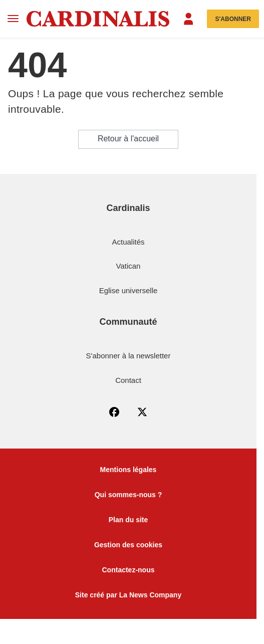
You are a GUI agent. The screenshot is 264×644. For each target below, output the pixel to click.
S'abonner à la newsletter (128, 356)
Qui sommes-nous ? (128, 495)
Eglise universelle (128, 290)
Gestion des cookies (128, 545)
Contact (128, 380)
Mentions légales (128, 470)
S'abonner (233, 19)
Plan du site (128, 520)
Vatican (128, 266)
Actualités (128, 242)
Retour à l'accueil (128, 139)
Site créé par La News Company (128, 595)
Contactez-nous (128, 570)
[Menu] (13, 19)
